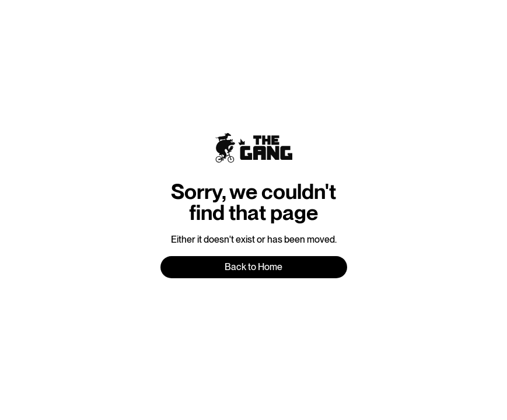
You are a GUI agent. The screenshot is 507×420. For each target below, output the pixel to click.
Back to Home (254, 267)
